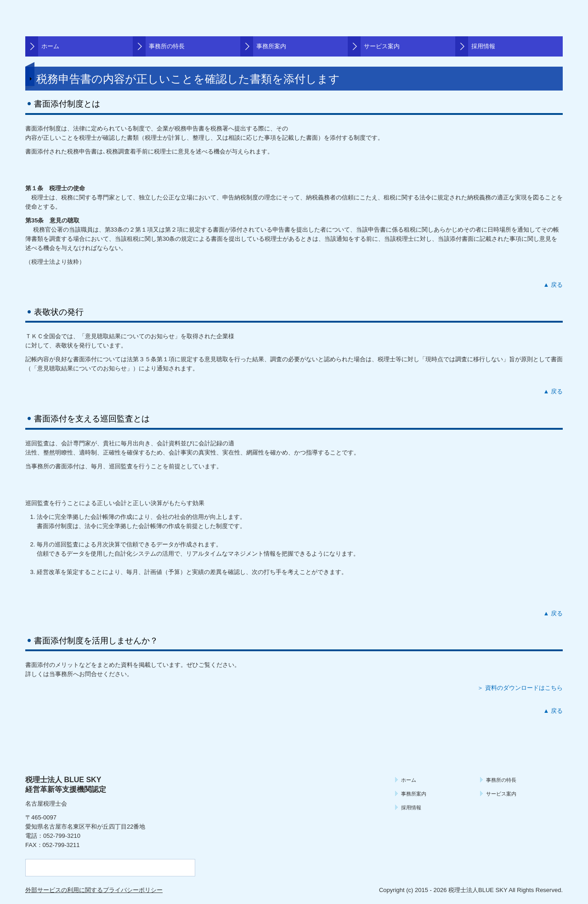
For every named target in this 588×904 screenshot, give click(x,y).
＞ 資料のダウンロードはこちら (520, 688)
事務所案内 (271, 46)
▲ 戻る (553, 285)
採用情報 (483, 46)
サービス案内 (382, 46)
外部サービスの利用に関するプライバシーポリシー (94, 890)
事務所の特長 (167, 46)
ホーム (50, 46)
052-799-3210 (62, 836)
